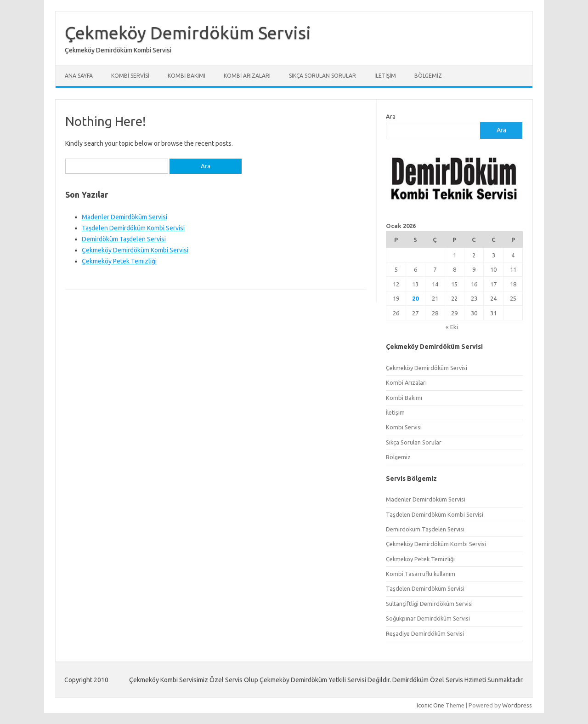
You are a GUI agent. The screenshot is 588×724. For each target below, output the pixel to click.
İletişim (385, 76)
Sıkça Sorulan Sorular (322, 76)
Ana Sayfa (79, 76)
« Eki (452, 327)
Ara (391, 116)
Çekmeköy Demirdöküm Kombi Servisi (135, 250)
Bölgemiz (428, 76)
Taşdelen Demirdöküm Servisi (425, 588)
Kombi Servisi (130, 76)
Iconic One (430, 705)
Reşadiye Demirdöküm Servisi (425, 633)
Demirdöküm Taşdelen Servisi (124, 239)
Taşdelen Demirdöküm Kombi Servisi (133, 228)
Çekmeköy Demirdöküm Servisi (188, 33)
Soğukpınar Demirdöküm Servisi (428, 618)
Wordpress (517, 705)
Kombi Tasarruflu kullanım (421, 574)
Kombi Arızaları (247, 76)
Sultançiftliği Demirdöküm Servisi (429, 604)
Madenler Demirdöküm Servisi (124, 217)
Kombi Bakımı (187, 76)
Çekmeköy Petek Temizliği (119, 261)
